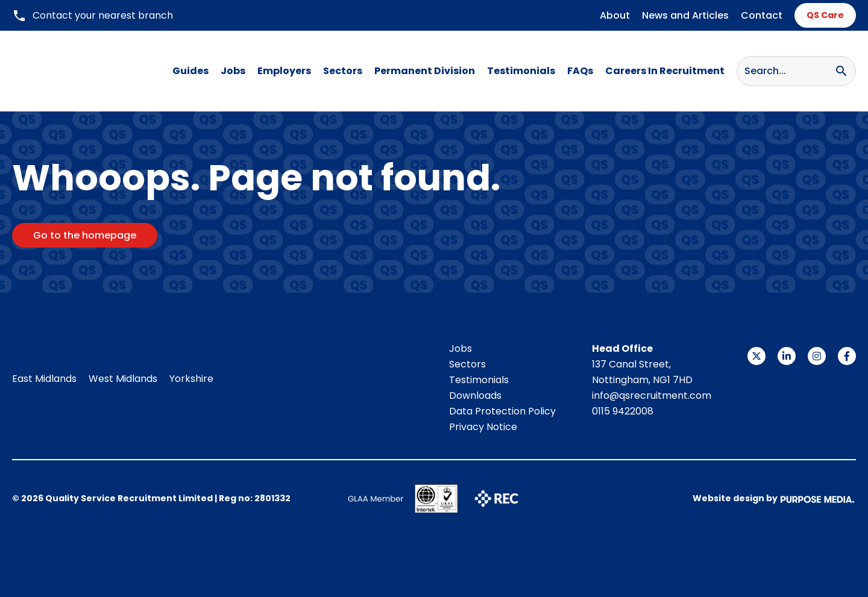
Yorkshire (191, 379)
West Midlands (123, 379)
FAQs (580, 71)
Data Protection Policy (502, 411)
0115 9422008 (623, 411)
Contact (762, 15)
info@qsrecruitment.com (652, 395)
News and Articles (685, 15)
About (615, 15)
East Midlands (44, 379)
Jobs (233, 71)
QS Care (825, 15)
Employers (284, 71)
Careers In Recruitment (665, 71)
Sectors (343, 71)
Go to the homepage (85, 235)
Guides (190, 71)
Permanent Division (425, 71)
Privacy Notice (483, 427)
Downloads (475, 395)
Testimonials (521, 71)
